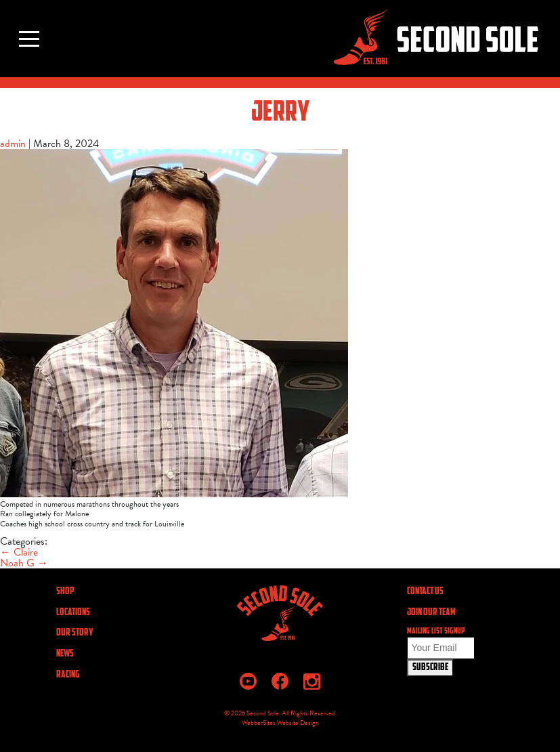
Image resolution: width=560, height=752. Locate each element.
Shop (65, 592)
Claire (19, 552)
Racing (68, 675)
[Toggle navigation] (29, 39)
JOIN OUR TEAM (431, 613)
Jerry (280, 113)
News (65, 654)
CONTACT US (425, 592)
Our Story (75, 633)
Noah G (24, 563)
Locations (73, 613)
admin (13, 144)
